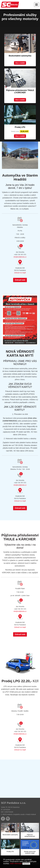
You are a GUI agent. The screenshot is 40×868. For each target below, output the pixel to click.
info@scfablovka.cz (20, 257)
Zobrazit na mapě (20, 273)
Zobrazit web (20, 280)
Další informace (16, 864)
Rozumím (26, 864)
